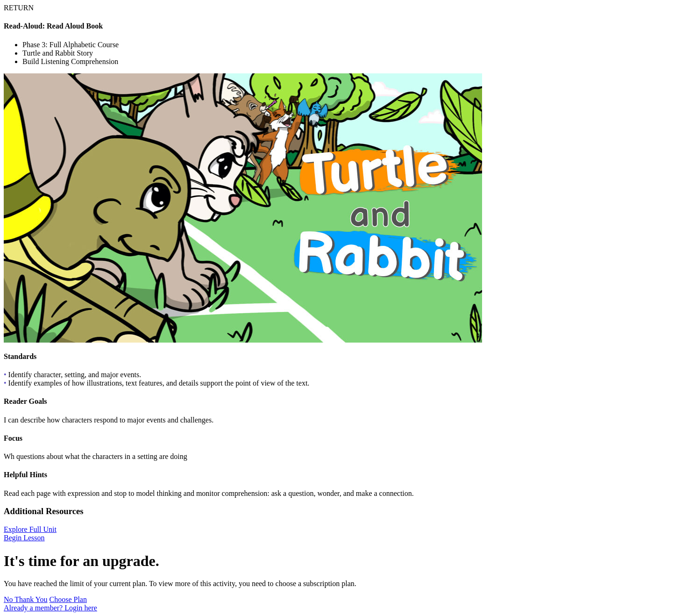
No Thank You (26, 599)
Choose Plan (68, 599)
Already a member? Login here (50, 608)
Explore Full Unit (30, 529)
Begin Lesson (24, 538)
